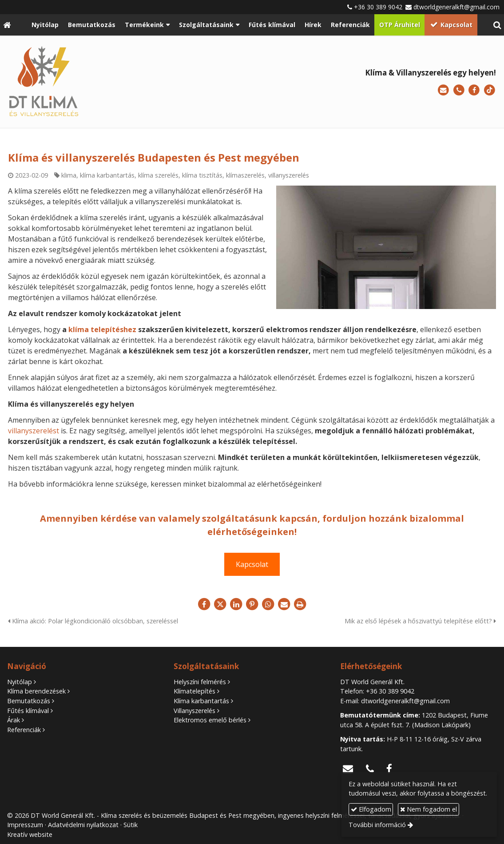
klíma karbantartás (107, 175)
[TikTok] (490, 90)
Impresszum (25, 825)
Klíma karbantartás (201, 701)
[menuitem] (45, 25)
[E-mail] (443, 90)
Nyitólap (20, 682)
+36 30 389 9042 (378, 7)
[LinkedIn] (236, 604)
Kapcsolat (252, 564)
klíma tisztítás (202, 175)
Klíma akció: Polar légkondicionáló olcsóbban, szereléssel (93, 621)
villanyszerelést (34, 431)
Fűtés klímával (28, 711)
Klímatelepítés (194, 691)
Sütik (131, 825)
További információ (377, 825)
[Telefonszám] (459, 90)
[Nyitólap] (7, 25)
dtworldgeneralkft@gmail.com (456, 7)
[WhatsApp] (268, 604)
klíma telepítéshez (102, 329)
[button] (497, 25)
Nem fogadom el (429, 809)
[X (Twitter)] (220, 604)
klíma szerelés (158, 175)
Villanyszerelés (194, 711)
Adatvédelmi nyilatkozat (83, 825)
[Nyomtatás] (300, 604)
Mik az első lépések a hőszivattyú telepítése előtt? (420, 621)
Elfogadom (371, 809)
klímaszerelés (245, 175)
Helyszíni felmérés (200, 682)
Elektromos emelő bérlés (210, 720)
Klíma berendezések (36, 691)
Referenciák (24, 730)
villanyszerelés (289, 175)
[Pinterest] (252, 604)
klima (69, 175)
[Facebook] (474, 90)
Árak (14, 720)
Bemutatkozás (29, 701)
